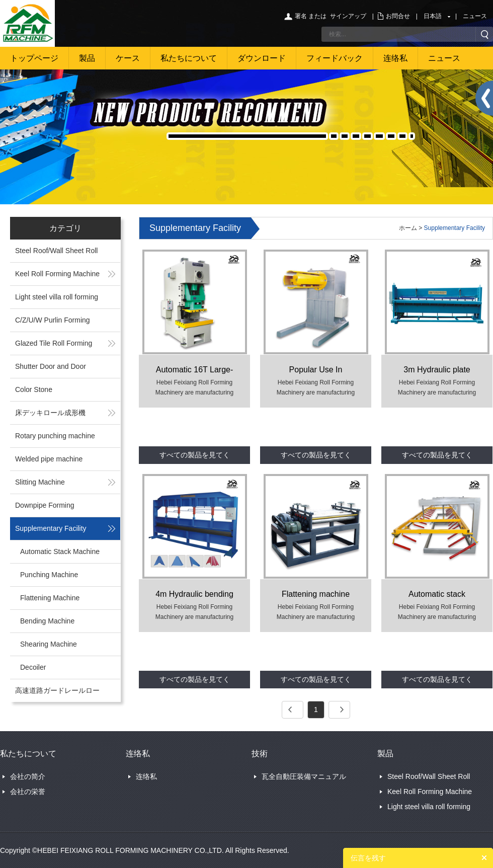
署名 (301, 16)
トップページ (34, 58)
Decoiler (33, 667)
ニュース (475, 16)
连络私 (395, 58)
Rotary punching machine (55, 436)
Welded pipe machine (49, 459)
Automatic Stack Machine (60, 551)
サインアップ (348, 16)
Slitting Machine (40, 482)
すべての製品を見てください (195, 457)
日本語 (433, 16)
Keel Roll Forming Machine (57, 274)
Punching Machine (49, 575)
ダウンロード (262, 58)
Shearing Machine (49, 644)
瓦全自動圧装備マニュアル (304, 776)
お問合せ (398, 16)
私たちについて (189, 58)
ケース (128, 58)
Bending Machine (47, 621)
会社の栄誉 (28, 792)
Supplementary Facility (51, 528)
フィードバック (335, 58)
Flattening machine (316, 594)
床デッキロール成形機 (50, 413)
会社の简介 (28, 776)
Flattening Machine (50, 598)
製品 (87, 58)
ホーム (408, 228)
